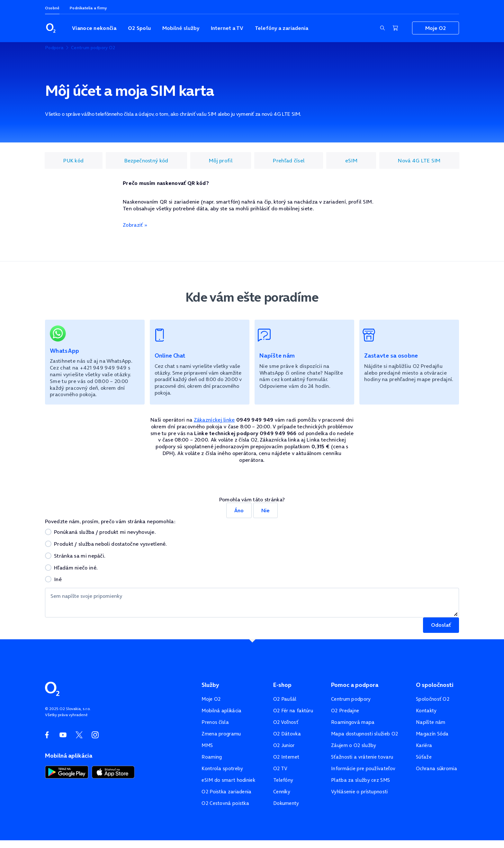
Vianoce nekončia (94, 28)
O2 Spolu (139, 28)
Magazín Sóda (432, 734)
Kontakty (426, 711)
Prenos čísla (215, 722)
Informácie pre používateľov (363, 768)
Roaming (212, 757)
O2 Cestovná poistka (225, 803)
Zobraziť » (135, 225)
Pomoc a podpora (355, 685)
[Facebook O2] (47, 735)
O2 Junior (284, 745)
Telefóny (283, 780)
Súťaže (424, 757)
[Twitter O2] (79, 735)
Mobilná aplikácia (221, 711)
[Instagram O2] (95, 735)
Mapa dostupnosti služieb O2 (364, 734)
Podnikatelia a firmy (88, 8)
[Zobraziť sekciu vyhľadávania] (382, 28)
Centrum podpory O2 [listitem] (93, 48)
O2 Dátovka (287, 734)
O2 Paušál (285, 699)
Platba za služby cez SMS (360, 780)
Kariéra (424, 745)
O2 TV (280, 768)
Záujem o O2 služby (354, 745)
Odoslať (441, 625)
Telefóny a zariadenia (282, 28)
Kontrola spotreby (222, 768)
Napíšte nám (431, 722)
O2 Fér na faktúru (293, 711)
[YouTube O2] (63, 735)
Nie (265, 510)
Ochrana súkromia (437, 768)
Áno (239, 510)
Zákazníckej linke (214, 420)
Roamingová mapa (353, 722)
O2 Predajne (345, 711)
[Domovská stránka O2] (52, 688)
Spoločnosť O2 (433, 699)
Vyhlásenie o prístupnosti (360, 792)
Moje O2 (211, 699)
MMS (207, 745)
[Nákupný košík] (395, 28)
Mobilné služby (181, 28)
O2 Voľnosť (286, 722)
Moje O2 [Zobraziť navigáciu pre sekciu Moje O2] (436, 28)
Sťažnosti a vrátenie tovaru (362, 757)
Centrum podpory (351, 699)
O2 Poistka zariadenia (226, 792)
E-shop (282, 685)
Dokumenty (286, 803)
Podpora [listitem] (54, 48)
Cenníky (282, 792)
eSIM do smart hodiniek (228, 780)
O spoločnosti (435, 685)
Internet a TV (227, 28)
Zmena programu (221, 734)
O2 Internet (286, 757)
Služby (210, 685)
